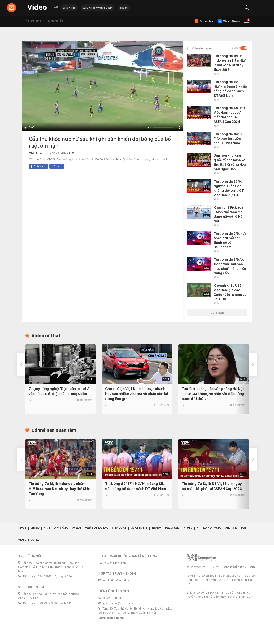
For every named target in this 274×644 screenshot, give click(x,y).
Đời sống (61, 528)
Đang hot (33, 21)
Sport (156, 528)
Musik (35, 528)
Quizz (35, 540)
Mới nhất (56, 21)
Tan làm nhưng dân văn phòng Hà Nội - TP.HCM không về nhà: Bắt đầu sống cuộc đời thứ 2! (213, 394)
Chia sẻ (37, 166)
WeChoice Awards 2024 (98, 8)
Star (23, 528)
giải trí (124, 8)
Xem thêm (217, 313)
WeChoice (69, 8)
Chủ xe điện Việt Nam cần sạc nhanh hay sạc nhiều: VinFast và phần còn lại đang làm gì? (137, 394)
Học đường (212, 528)
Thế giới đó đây (96, 528)
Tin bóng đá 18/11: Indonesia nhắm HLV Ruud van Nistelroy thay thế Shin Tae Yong (59, 489)
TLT (71, 153)
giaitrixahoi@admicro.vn (119, 603)
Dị (198, 528)
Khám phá (172, 528)
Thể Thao (36, 153)
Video (22, 540)
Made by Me (139, 528)
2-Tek (188, 528)
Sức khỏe (119, 528)
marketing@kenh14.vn (117, 580)
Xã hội (76, 528)
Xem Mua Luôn (235, 528)
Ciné (47, 528)
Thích (58, 166)
